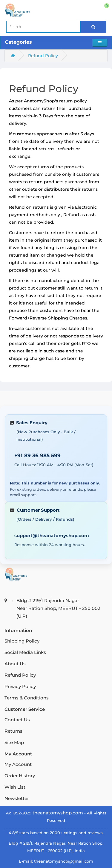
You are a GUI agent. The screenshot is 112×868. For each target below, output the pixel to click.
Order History (20, 776)
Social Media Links (25, 652)
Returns (13, 731)
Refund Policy (43, 56)
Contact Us (17, 720)
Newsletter (17, 798)
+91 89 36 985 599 (37, 455)
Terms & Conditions (27, 698)
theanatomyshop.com (58, 813)
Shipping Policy (22, 641)
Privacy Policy (20, 686)
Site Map (14, 742)
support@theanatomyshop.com (52, 536)
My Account (18, 764)
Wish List (15, 787)
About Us (15, 664)
